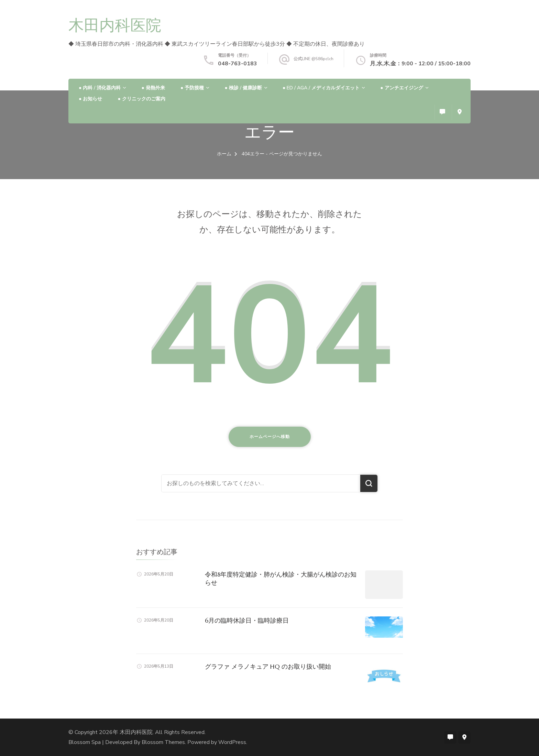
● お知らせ (90, 99)
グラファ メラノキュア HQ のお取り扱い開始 (268, 666)
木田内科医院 (115, 25)
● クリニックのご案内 (141, 99)
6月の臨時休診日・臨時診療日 (247, 620)
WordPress (232, 742)
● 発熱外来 (153, 88)
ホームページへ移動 (270, 437)
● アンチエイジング (401, 88)
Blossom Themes (163, 742)
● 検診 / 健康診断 (243, 88)
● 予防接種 (192, 88)
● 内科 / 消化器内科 (100, 88)
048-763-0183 (238, 64)
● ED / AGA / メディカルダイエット (321, 88)
